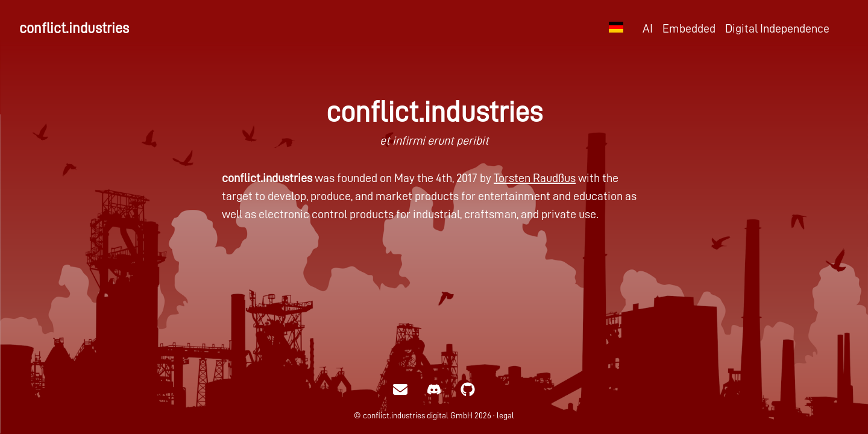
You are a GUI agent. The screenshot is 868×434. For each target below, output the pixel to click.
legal (505, 415)
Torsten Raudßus (535, 178)
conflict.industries (74, 28)
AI (648, 28)
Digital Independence (777, 28)
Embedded (689, 28)
